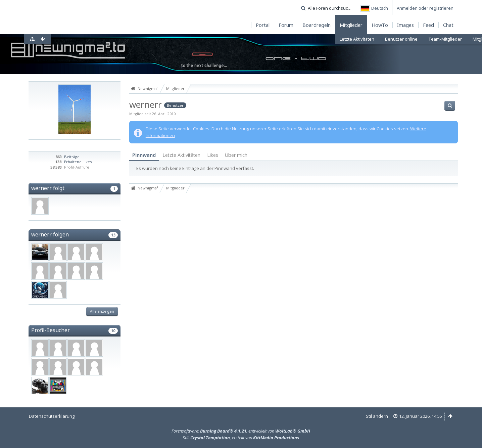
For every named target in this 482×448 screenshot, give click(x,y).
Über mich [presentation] (236, 155)
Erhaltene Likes (78, 162)
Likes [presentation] (213, 155)
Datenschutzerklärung (52, 416)
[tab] (144, 155)
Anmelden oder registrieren (425, 8)
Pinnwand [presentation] (144, 155)
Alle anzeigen (102, 311)
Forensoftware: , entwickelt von (241, 431)
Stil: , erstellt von (241, 438)
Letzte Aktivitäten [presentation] (181, 155)
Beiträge (72, 157)
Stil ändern (377, 416)
